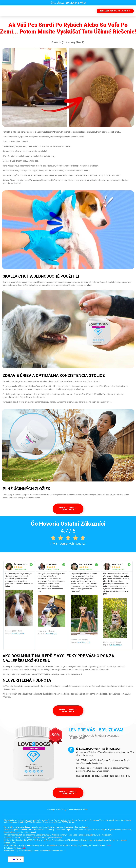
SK (16, 859)
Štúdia (108, 845)
